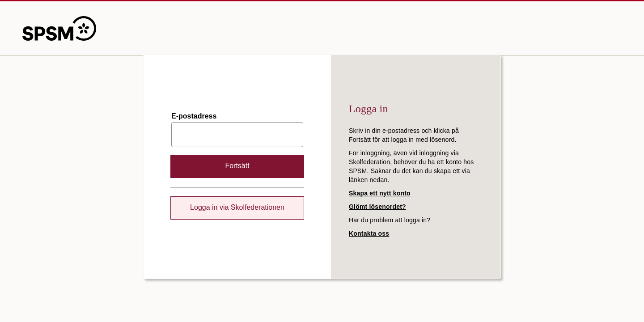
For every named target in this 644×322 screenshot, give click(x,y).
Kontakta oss (369, 233)
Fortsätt (237, 166)
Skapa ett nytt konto (380, 193)
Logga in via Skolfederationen (237, 207)
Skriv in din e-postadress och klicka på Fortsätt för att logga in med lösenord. (404, 135)
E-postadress (194, 116)
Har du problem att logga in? (390, 220)
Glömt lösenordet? (377, 207)
